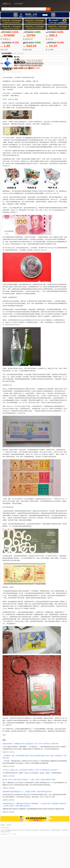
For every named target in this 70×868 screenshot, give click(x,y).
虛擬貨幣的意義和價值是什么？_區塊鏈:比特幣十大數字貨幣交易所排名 (27, 824)
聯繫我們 (3, 857)
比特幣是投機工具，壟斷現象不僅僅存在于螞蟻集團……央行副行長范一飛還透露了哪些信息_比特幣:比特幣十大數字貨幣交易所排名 (34, 837)
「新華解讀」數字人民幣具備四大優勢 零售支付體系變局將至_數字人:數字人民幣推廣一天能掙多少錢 (34, 789)
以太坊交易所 (13, 866)
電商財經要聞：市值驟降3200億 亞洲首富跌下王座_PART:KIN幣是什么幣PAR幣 (30, 776)
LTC (6, 95)
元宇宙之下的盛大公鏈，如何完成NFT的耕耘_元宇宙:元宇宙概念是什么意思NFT (30, 802)
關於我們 (9, 857)
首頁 (2, 95)
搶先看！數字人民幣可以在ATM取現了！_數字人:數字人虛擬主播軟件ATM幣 (29, 812)
